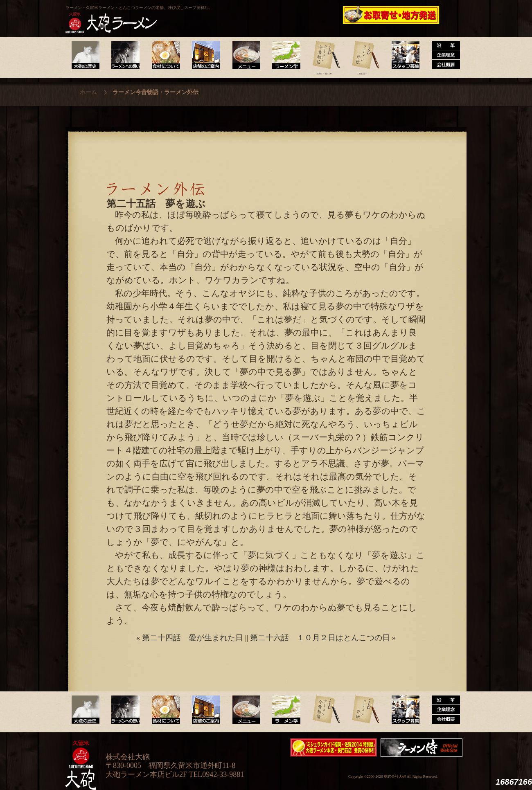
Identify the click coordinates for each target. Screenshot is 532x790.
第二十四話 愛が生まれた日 (193, 638)
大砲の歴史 (85, 55)
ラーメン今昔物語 (323, 55)
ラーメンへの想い (125, 55)
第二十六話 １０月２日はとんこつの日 (320, 638)
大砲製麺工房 (301, 15)
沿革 (443, 55)
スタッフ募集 (403, 55)
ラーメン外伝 (363, 55)
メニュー (244, 55)
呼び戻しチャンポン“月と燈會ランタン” (230, 15)
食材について (165, 55)
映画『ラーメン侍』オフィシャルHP (424, 748)
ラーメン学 (284, 55)
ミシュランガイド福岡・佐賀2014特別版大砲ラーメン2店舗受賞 (334, 747)
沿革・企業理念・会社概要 (443, 710)
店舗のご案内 (204, 55)
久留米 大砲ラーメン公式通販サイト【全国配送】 (392, 15)
